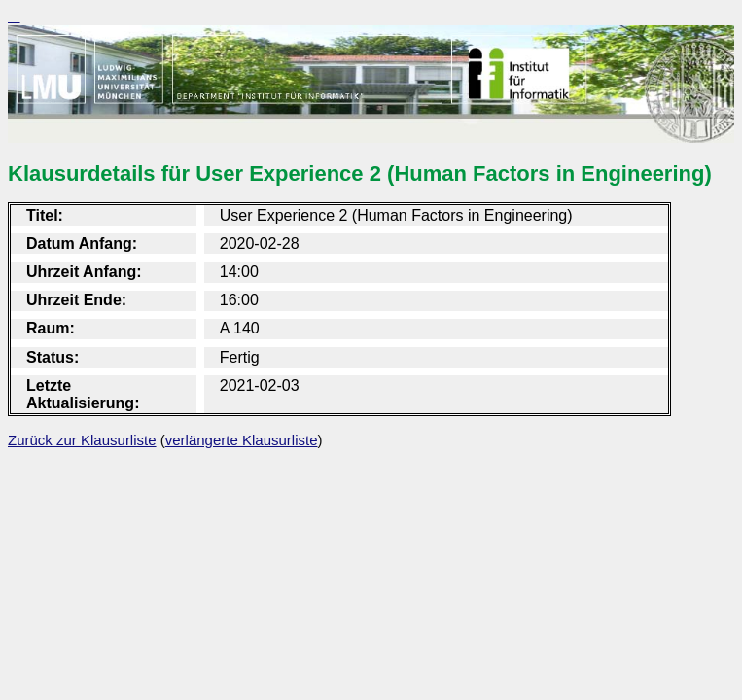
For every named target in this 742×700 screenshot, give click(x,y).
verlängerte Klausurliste (242, 440)
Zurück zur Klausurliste (82, 440)
